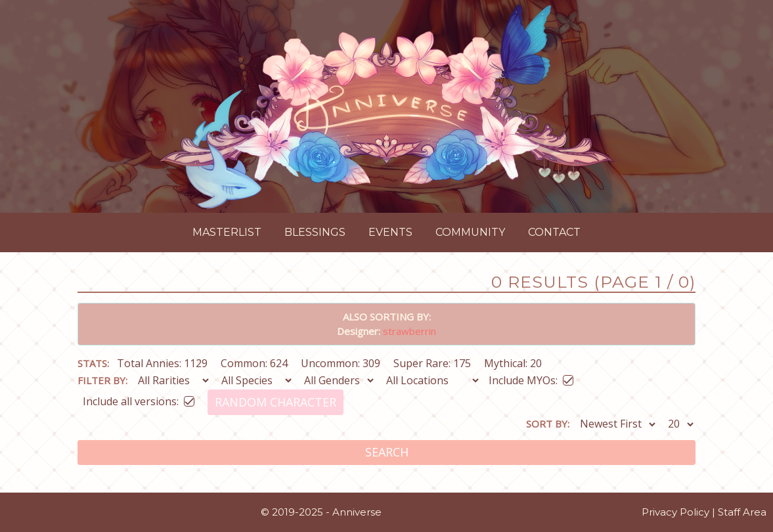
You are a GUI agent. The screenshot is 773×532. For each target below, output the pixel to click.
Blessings (315, 232)
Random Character (276, 402)
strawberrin (409, 331)
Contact (554, 232)
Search (387, 452)
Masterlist (227, 232)
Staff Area (742, 512)
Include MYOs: (531, 378)
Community (470, 232)
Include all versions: (139, 399)
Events (390, 232)
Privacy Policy (675, 512)
